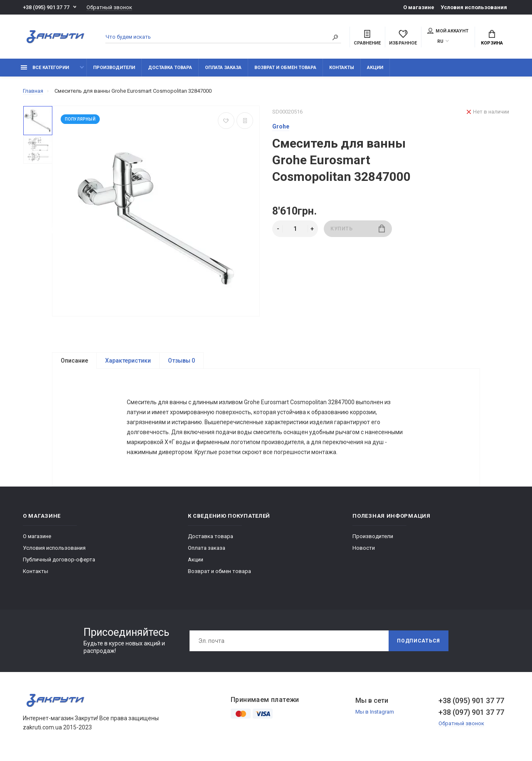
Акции (375, 68)
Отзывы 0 (181, 361)
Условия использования (474, 7)
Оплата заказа (223, 68)
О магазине (419, 7)
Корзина (492, 38)
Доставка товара (170, 68)
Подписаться (419, 642)
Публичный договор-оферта (59, 560)
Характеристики (128, 361)
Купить (358, 229)
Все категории (45, 68)
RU (440, 41)
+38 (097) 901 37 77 (471, 713)
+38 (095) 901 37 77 (46, 7)
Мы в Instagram (375, 713)
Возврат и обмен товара (285, 68)
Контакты (342, 68)
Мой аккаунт (448, 31)
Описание (74, 361)
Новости (364, 549)
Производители (114, 68)
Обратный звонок (109, 7)
